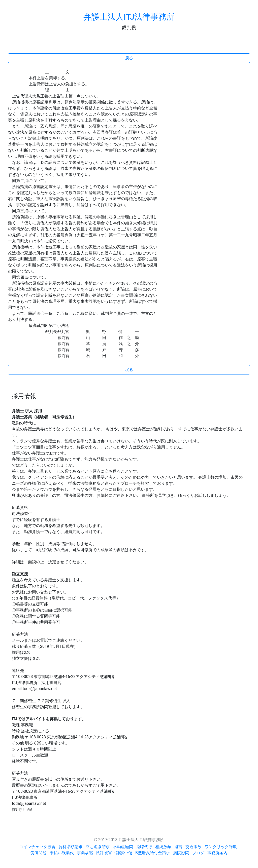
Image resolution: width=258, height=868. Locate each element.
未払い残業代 (62, 853)
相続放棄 (163, 847)
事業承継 (85, 853)
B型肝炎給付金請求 (153, 853)
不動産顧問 (123, 847)
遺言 (178, 847)
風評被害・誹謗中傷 (114, 853)
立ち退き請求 (98, 847)
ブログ (198, 853)
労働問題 (39, 853)
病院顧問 (181, 853)
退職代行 (144, 847)
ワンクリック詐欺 (221, 847)
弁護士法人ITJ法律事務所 (129, 17)
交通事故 (193, 847)
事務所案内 (217, 853)
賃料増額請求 (71, 847)
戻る (129, 58)
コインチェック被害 (37, 847)
